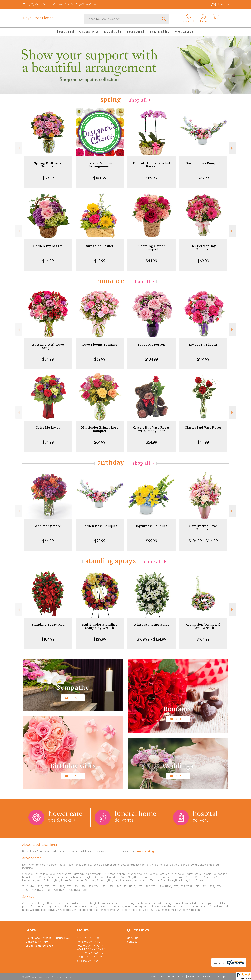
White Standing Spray (152, 625)
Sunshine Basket (100, 246)
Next (232, 148)
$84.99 (48, 359)
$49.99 (100, 261)
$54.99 (151, 442)
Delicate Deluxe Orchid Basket (152, 165)
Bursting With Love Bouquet (48, 346)
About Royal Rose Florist (40, 845)
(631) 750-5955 (37, 4)
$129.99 (100, 639)
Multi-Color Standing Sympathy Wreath (100, 626)
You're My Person (151, 345)
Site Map (220, 977)
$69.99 (48, 178)
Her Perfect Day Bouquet (203, 248)
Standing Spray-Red (48, 625)
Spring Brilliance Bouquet (48, 165)
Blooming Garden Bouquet (152, 248)
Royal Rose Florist (38, 18)
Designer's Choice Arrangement (100, 165)
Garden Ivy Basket (48, 246)
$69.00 (203, 261)
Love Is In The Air (203, 345)
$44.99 (48, 261)
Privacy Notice (176, 977)
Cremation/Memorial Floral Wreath (203, 626)
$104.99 (100, 178)
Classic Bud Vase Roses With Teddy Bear (151, 429)
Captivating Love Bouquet (203, 528)
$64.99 (100, 442)
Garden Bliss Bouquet (203, 163)
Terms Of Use (157, 977)
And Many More (48, 526)
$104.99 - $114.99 (203, 541)
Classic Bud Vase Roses (203, 427)
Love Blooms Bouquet (100, 345)
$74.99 (48, 442)
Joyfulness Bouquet (152, 526)
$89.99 (152, 178)
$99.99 (152, 541)
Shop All (138, 100)
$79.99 (203, 178)
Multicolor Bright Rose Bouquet (100, 429)
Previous (19, 148)
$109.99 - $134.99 (151, 639)
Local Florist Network (200, 977)
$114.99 (203, 359)
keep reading (145, 851)
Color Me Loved (48, 427)
